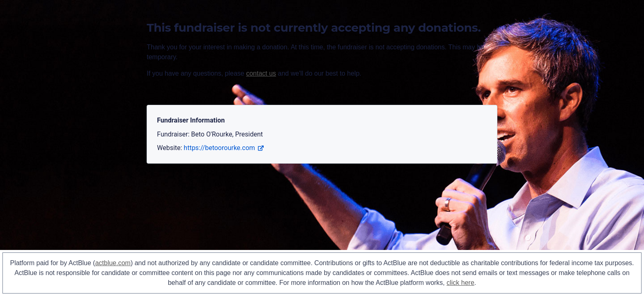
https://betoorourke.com (223, 148)
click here (460, 283)
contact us (261, 73)
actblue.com (113, 263)
